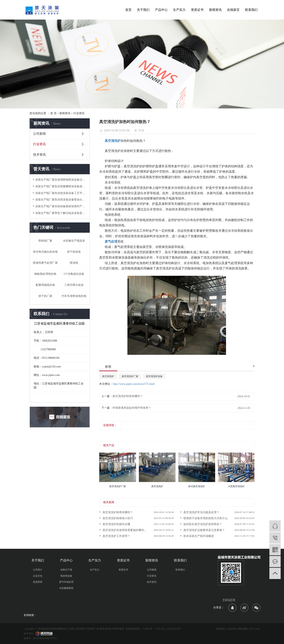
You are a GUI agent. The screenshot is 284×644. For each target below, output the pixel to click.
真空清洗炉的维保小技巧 (118, 518)
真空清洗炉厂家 (130, 376)
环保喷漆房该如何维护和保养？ (132, 408)
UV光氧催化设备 (74, 274)
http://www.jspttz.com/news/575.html (134, 384)
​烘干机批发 (74, 252)
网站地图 (243, 629)
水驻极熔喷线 (66, 588)
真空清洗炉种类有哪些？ (128, 396)
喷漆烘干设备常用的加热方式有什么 (205, 518)
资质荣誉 (38, 582)
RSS (251, 629)
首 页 (53, 113)
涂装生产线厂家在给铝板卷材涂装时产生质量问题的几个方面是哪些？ (61, 206)
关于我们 (143, 10)
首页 (128, 10)
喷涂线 (74, 263)
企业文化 (38, 576)
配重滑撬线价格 (45, 285)
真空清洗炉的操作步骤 (116, 524)
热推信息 (220, 629)
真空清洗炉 (108, 376)
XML (258, 629)
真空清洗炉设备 (154, 376)
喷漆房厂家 (93, 629)
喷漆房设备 (106, 629)
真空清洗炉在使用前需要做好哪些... (124, 530)
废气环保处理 (66, 582)
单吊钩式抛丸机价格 (45, 252)
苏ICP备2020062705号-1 (45, 638)
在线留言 (233, 10)
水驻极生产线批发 (74, 241)
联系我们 (251, 10)
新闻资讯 (215, 10)
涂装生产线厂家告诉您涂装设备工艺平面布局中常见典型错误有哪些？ (61, 193)
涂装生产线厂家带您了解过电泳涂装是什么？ (61, 213)
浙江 (179, 629)
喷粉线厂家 (45, 241)
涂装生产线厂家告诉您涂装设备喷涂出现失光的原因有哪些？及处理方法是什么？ (61, 200)
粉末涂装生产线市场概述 (198, 536)
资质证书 (197, 10)
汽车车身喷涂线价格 (74, 296)
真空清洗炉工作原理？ (116, 536)
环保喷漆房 (118, 629)
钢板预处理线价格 (45, 274)
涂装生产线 (66, 570)
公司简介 (38, 570)
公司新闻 (39, 134)
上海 (168, 629)
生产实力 (179, 10)
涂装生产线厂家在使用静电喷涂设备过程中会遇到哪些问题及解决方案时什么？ (61, 180)
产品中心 (161, 10)
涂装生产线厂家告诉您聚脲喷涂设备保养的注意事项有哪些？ (61, 186)
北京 (174, 629)
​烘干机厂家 (45, 296)
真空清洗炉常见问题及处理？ (201, 512)
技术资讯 (39, 155)
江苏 (158, 629)
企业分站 (232, 629)
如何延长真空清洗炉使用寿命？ (202, 524)
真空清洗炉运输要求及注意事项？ (204, 530)
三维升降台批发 (74, 285)
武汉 (163, 629)
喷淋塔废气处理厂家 (45, 263)
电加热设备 (66, 576)
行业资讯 (79, 113)
